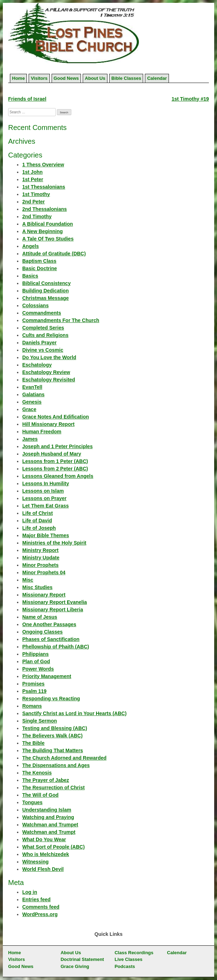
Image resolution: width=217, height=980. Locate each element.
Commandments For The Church (61, 320)
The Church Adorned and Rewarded (64, 758)
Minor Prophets (40, 565)
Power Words (38, 669)
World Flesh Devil (43, 869)
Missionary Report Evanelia (55, 602)
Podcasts (125, 966)
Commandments (42, 313)
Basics (30, 276)
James (30, 439)
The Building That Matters (53, 750)
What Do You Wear (44, 839)
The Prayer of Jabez (46, 780)
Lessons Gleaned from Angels (58, 476)
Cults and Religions (45, 335)
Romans (32, 706)
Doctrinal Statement (82, 959)
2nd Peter (34, 202)
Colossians (36, 305)
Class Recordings (134, 953)
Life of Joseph (39, 528)
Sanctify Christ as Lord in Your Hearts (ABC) (74, 713)
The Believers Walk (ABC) (52, 736)
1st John (33, 172)
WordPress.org (40, 914)
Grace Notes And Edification (56, 417)
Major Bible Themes (46, 535)
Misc (28, 580)
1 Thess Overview (43, 165)
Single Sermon (40, 721)
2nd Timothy (37, 216)
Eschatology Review (46, 372)
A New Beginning (43, 231)
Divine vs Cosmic (43, 350)
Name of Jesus (40, 617)
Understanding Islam (47, 810)
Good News (66, 78)
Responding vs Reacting (51, 699)
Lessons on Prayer (44, 498)
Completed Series (43, 328)
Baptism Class (39, 261)
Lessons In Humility (46, 483)
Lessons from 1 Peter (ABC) (55, 461)
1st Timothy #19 (190, 99)
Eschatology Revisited (49, 380)
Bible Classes (126, 78)
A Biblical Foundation (48, 224)
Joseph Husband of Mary (52, 454)
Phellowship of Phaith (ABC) (56, 647)
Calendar (157, 78)
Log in (30, 892)
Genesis (32, 402)
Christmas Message (46, 298)
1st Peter (33, 179)
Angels (31, 246)
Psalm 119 (34, 691)
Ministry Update (41, 558)
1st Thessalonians (44, 187)
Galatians (33, 394)
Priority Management (47, 676)
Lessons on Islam (43, 491)
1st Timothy (36, 194)
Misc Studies (37, 587)
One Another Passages (49, 624)
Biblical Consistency (46, 283)
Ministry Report (40, 550)
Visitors (39, 78)
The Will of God (40, 795)
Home (18, 78)
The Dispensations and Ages (56, 765)
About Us (95, 78)
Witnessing (36, 862)
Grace (29, 409)
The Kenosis (37, 773)
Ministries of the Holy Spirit (54, 543)
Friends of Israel (27, 99)
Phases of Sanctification (51, 639)
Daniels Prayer (39, 343)
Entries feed (36, 899)
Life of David (37, 521)
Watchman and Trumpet (50, 825)
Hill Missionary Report (48, 424)
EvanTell (32, 387)
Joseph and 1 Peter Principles (57, 446)
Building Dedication (45, 291)
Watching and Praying (48, 817)
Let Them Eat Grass (46, 506)
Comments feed (41, 907)
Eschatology (37, 365)
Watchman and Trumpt (49, 832)
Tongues (32, 802)
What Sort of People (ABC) (54, 847)
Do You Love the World (49, 357)
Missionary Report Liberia (53, 610)
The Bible (33, 743)
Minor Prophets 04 (44, 572)
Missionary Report (44, 595)
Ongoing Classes (42, 632)
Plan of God (36, 661)
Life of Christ (37, 513)
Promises (33, 684)
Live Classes (128, 959)
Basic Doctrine (40, 268)
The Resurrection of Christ (54, 788)
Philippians (36, 654)
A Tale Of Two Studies (48, 239)
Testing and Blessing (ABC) (55, 728)
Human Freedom (42, 432)
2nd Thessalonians (45, 209)
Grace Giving (75, 966)
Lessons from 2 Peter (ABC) (55, 469)
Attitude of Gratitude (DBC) (54, 254)
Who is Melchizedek (46, 854)
